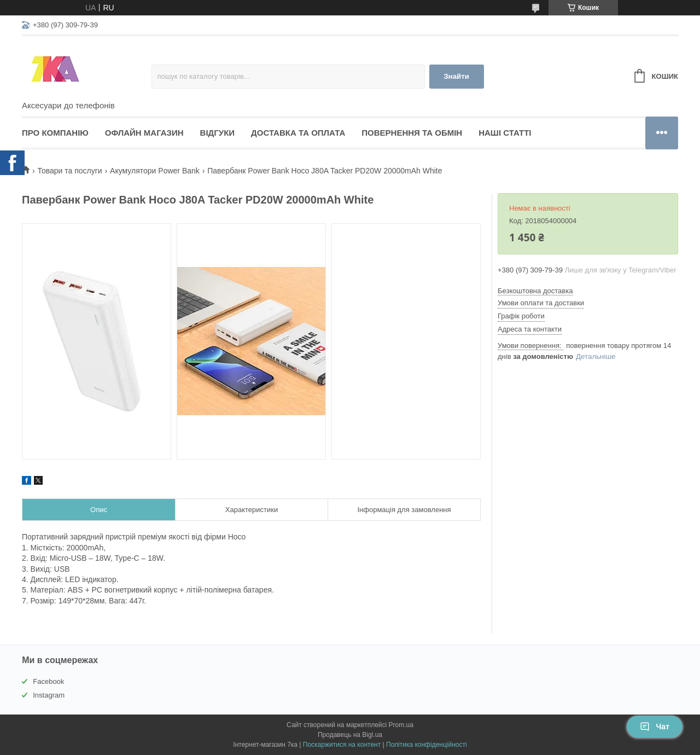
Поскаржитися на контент (342, 745)
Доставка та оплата (298, 133)
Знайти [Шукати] (456, 76)
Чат (655, 727)
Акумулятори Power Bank (155, 171)
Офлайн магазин (144, 133)
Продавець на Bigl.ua (350, 735)
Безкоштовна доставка (535, 291)
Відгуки (217, 133)
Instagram (49, 695)
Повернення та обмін (412, 133)
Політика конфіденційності (427, 745)
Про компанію (55, 133)
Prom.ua (401, 725)
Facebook (48, 681)
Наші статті (505, 133)
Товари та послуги (69, 171)
